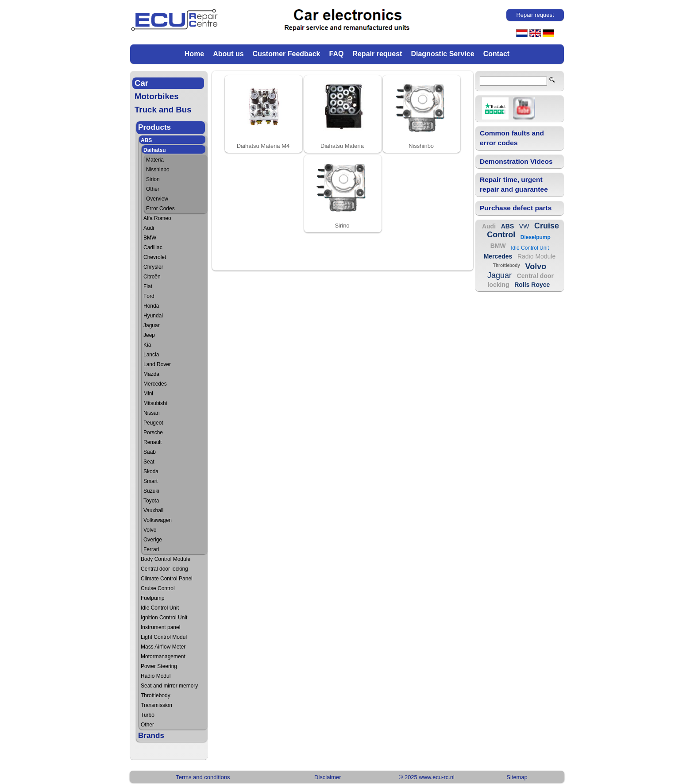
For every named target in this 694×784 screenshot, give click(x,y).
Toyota (151, 501)
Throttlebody (156, 695)
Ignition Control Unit (164, 618)
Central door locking (164, 569)
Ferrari (151, 549)
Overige (153, 540)
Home (194, 54)
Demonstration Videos (516, 161)
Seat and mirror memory (169, 686)
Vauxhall (153, 510)
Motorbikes (157, 96)
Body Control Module (166, 559)
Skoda (151, 471)
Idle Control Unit (160, 608)
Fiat (148, 286)
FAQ (337, 54)
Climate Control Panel (167, 579)
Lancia (151, 355)
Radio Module (536, 256)
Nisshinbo (158, 170)
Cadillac (153, 247)
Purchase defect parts (516, 208)
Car (141, 83)
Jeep (149, 335)
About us (228, 54)
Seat (149, 462)
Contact (497, 54)
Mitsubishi (155, 403)
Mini (148, 394)
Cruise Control (158, 588)
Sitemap (517, 777)
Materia (155, 160)
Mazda (151, 374)
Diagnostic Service (442, 54)
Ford (149, 296)
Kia (147, 345)
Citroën (152, 277)
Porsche (153, 433)
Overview (157, 199)
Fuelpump (152, 598)
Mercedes (155, 384)
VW (524, 226)
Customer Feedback (287, 54)
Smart (150, 481)
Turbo (148, 715)
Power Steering (159, 666)
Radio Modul (156, 676)
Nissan (152, 413)
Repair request (377, 54)
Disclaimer (328, 777)
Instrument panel (160, 627)
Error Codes (160, 209)
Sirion (153, 179)
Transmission (156, 705)
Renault (152, 442)
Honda (151, 306)
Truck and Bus (163, 110)
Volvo (150, 530)
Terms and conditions (203, 777)
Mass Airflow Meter (163, 647)
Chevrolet (155, 257)
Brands (151, 736)
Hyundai (153, 316)
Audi (149, 228)
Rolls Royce (532, 285)
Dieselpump (536, 237)
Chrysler (153, 267)
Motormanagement (163, 657)
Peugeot (153, 423)
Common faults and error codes (512, 138)
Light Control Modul (164, 637)
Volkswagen (158, 520)
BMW (150, 238)
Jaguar (152, 325)
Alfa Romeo (157, 218)
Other (153, 189)
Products (154, 127)
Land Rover (157, 364)
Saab (150, 452)
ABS (146, 140)
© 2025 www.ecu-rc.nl (427, 777)
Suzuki (151, 491)
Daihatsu (155, 150)
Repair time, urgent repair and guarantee (514, 184)
